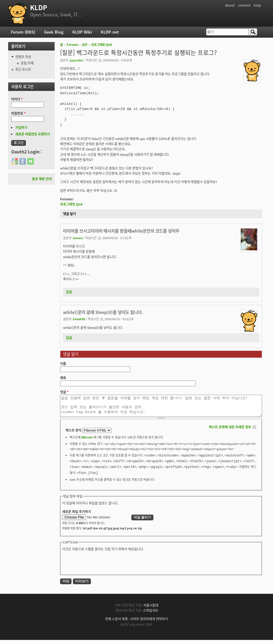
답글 (69, 292)
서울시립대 (151, 609)
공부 (85, 45)
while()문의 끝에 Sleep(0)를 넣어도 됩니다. (103, 312)
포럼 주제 (27, 63)
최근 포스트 (23, 69)
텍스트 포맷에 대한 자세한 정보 (230, 431)
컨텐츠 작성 (23, 57)
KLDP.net (110, 32)
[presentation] (104, 566)
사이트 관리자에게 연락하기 (149, 623)
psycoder (77, 60)
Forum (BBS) (23, 32)
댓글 (64, 392)
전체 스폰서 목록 (116, 623)
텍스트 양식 (74, 434)
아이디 (17, 99)
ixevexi (78, 238)
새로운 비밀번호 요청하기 (33, 134)
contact (244, 5)
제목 (63, 378)
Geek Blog (54, 32)
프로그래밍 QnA (102, 45)
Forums (72, 45)
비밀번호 (18, 113)
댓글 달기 (69, 214)
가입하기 (21, 127)
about (230, 5)
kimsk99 (79, 319)
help (257, 5)
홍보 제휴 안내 (42, 179)
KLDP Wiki (82, 32)
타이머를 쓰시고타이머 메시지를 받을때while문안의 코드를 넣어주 (121, 231)
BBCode (87, 441)
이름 (63, 364)
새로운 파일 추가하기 (77, 516)
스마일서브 (151, 615)
